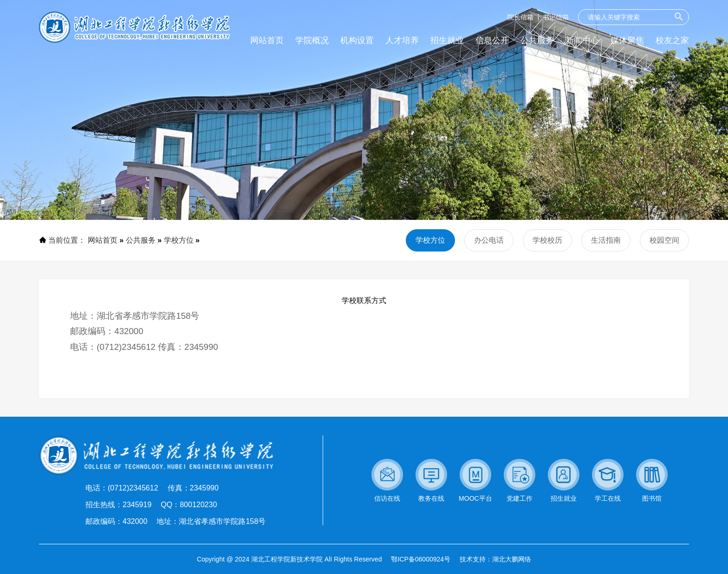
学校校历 (547, 240)
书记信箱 (556, 17)
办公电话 (489, 240)
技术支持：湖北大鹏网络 (495, 559)
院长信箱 (520, 17)
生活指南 (606, 240)
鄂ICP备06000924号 (421, 559)
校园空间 (664, 240)
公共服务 (141, 240)
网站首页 (103, 240)
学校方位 (179, 240)
